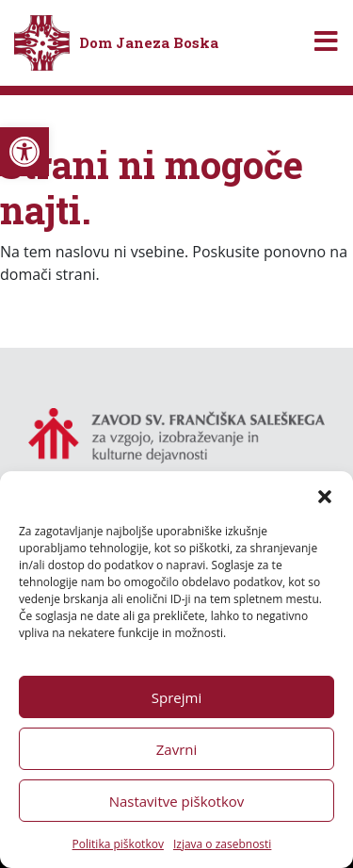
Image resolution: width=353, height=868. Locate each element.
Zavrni (177, 749)
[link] (24, 152)
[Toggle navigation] (326, 43)
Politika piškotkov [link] (118, 844)
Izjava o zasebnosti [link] (222, 844)
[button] (325, 495)
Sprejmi (176, 697)
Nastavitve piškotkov (177, 801)
